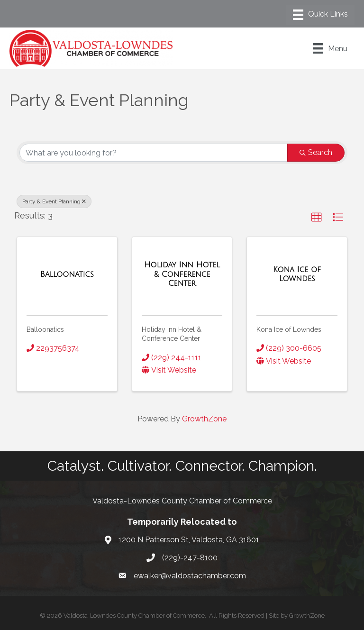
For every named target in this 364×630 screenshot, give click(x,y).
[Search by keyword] (154, 153)
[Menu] (320, 15)
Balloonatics (45, 329)
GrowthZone (204, 419)
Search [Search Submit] (316, 152)
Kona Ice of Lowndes (289, 329)
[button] (317, 218)
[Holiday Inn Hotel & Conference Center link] (182, 274)
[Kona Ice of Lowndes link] (297, 274)
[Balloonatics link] (67, 274)
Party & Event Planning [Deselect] (54, 201)
